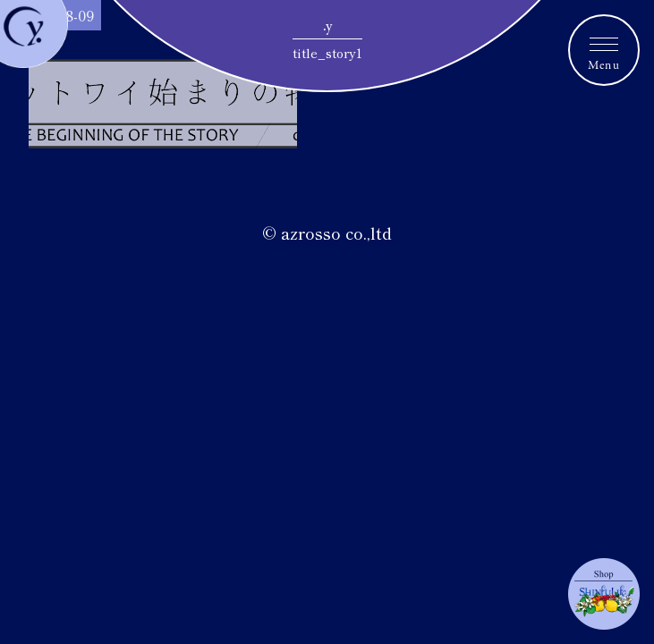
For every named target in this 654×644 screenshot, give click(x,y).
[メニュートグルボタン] (604, 50)
